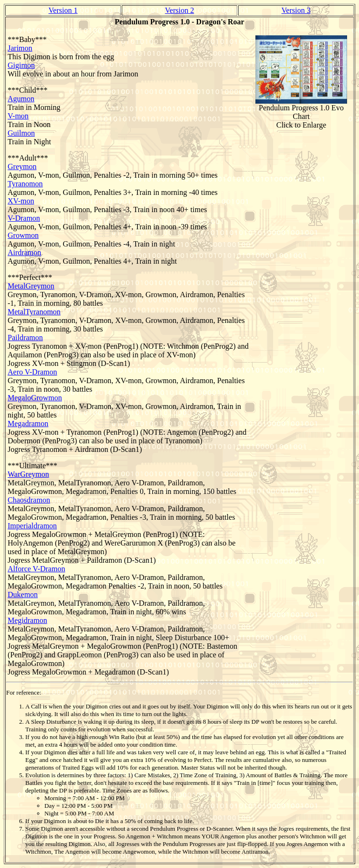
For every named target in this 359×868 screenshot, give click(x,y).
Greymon (22, 166)
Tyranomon (25, 184)
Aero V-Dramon (32, 372)
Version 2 (180, 10)
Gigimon (21, 65)
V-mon (18, 116)
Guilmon (21, 133)
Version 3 (296, 10)
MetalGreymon (31, 286)
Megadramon (28, 423)
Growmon (23, 235)
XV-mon (21, 201)
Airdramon (24, 252)
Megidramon (27, 620)
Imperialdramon (32, 526)
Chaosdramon (29, 500)
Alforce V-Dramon (36, 569)
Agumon (21, 99)
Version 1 (63, 10)
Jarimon (20, 48)
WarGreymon (28, 474)
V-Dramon (24, 218)
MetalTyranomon (34, 312)
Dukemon (23, 595)
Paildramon (25, 338)
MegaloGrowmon (35, 398)
